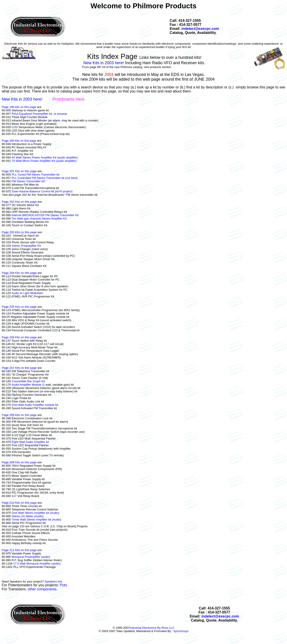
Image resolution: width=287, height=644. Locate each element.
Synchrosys (181, 631)
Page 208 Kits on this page (19, 415)
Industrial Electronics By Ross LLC (152, 628)
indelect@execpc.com (200, 29)
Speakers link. (54, 581)
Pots (63, 585)
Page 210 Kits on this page (19, 503)
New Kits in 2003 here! (104, 63)
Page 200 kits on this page (19, 141)
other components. (43, 589)
